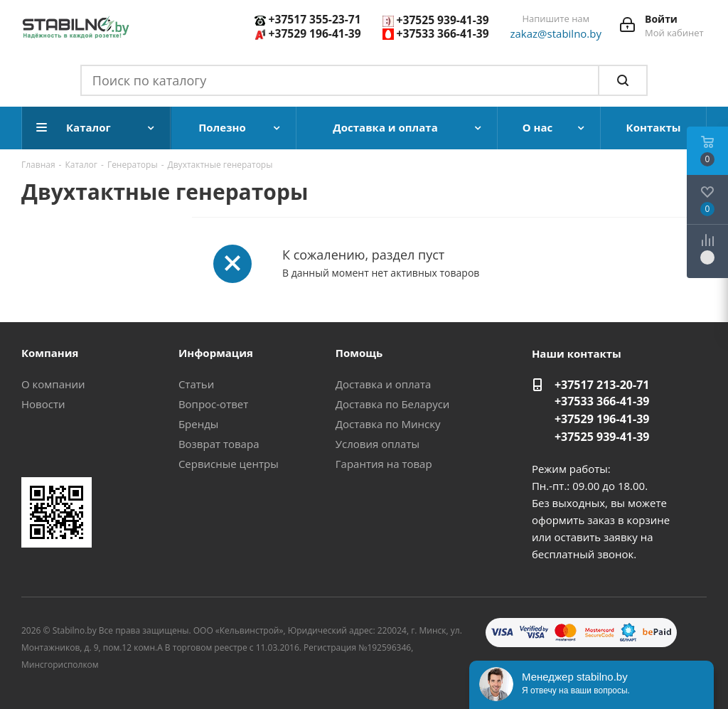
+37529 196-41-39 (315, 33)
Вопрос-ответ (213, 404)
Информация (216, 353)
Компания (50, 353)
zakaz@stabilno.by (556, 33)
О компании (53, 384)
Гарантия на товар (384, 464)
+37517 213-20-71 (602, 385)
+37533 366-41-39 (443, 33)
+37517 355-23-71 (315, 19)
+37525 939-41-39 (443, 20)
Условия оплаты (378, 444)
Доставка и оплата (384, 384)
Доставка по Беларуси (393, 404)
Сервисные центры (229, 464)
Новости (43, 404)
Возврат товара (219, 444)
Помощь (359, 353)
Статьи (196, 384)
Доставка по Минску (388, 424)
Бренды (198, 424)
